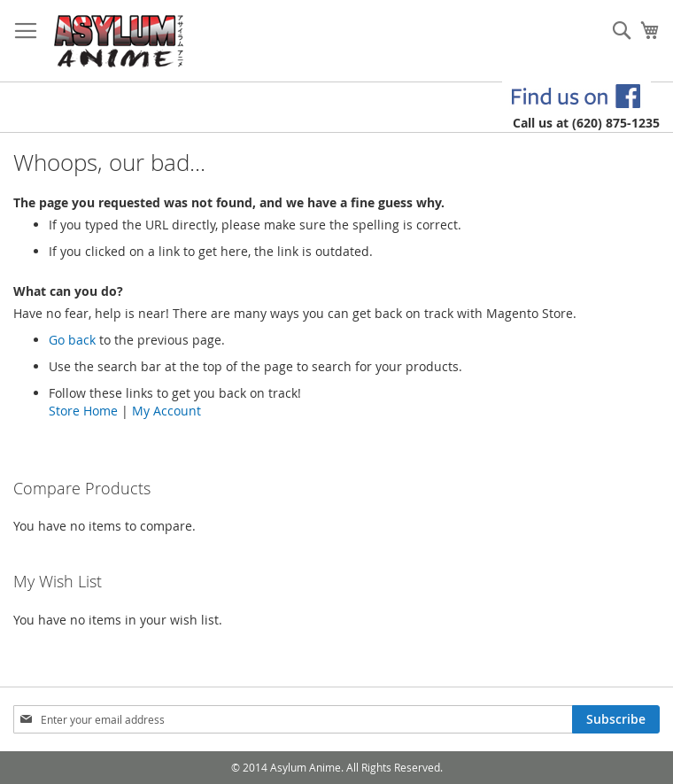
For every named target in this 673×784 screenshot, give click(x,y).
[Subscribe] (616, 719)
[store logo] (119, 41)
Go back (72, 340)
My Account (166, 411)
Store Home (83, 411)
